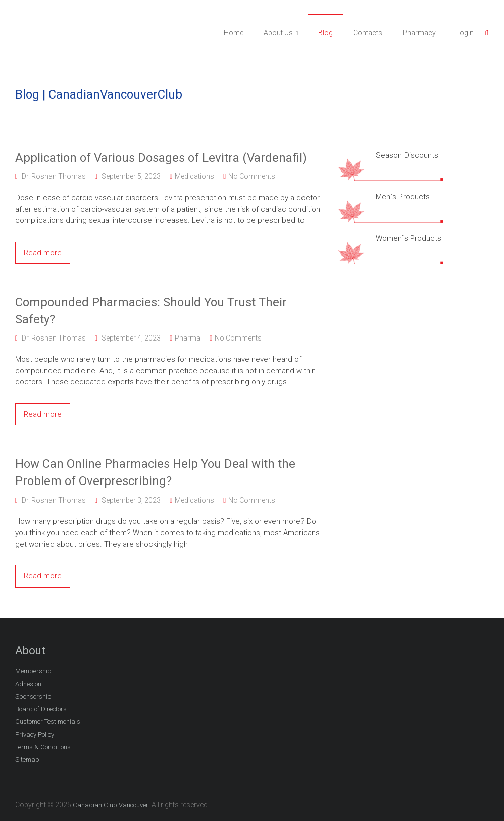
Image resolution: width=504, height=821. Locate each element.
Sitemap (27, 760)
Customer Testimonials (48, 722)
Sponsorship (33, 696)
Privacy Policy (35, 734)
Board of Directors (41, 709)
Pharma (188, 338)
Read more (43, 253)
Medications (194, 176)
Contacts (368, 33)
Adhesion (28, 684)
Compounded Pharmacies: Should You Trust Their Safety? (151, 311)
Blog (325, 33)
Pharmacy (419, 33)
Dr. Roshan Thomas (54, 176)
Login (465, 33)
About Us (278, 33)
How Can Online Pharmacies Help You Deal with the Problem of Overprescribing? (155, 472)
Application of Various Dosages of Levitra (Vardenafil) (161, 158)
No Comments (252, 176)
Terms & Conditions (43, 747)
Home (234, 33)
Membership (33, 671)
